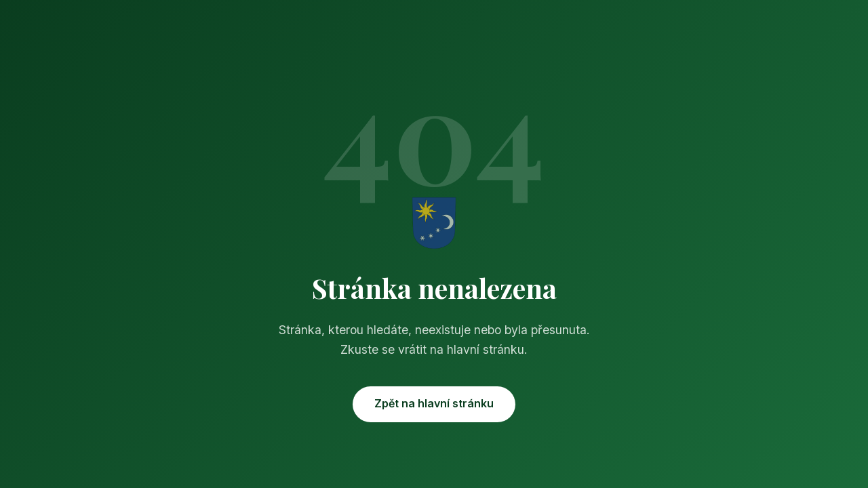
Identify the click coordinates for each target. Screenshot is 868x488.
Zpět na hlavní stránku (434, 403)
